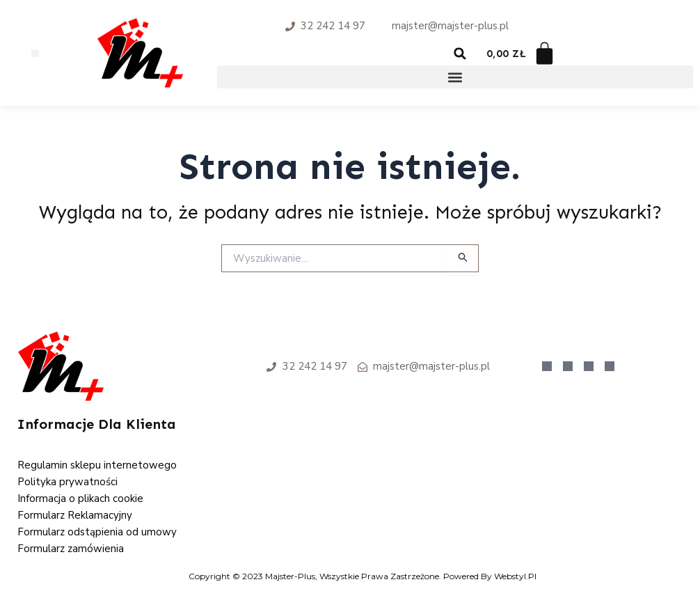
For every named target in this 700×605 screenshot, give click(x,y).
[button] (35, 53)
